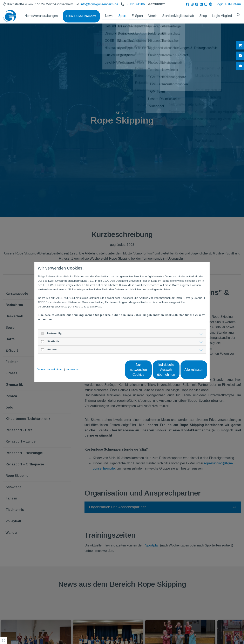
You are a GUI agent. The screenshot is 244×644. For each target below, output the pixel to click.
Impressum (73, 369)
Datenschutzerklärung (50, 369)
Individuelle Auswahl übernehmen (149, 370)
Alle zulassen (188, 370)
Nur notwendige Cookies (110, 370)
